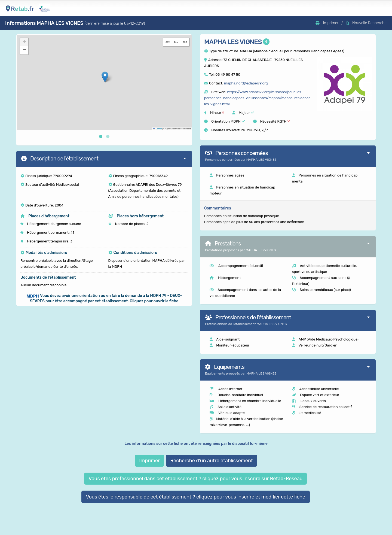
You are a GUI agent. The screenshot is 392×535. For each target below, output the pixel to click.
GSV (168, 42)
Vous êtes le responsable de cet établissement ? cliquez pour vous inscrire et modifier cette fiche (196, 497)
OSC (185, 42)
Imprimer (149, 461)
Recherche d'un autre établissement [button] (211, 461)
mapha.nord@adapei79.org (246, 83)
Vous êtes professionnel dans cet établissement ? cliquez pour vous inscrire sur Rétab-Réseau (195, 479)
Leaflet (157, 129)
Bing (176, 42)
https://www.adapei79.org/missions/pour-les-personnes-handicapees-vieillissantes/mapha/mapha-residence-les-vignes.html (258, 98)
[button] (105, 77)
